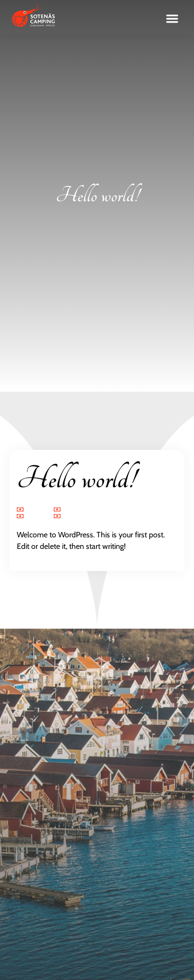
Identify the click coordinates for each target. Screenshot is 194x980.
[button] (173, 19)
